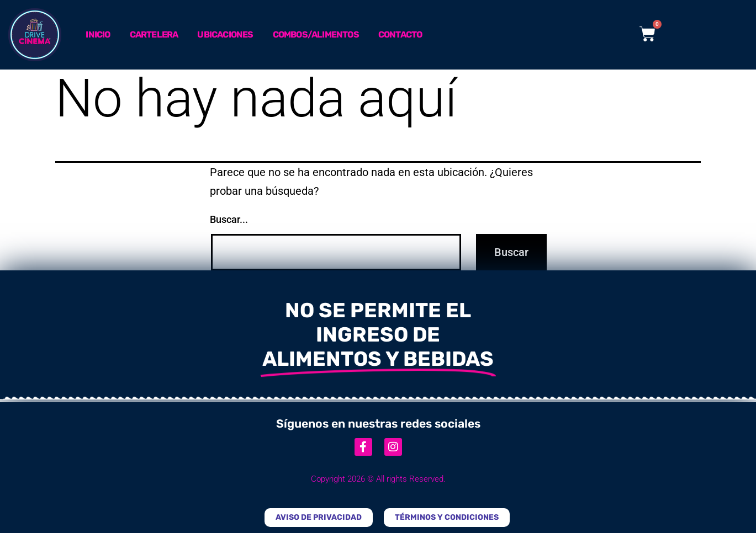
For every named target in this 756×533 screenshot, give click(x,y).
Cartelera (154, 34)
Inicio (98, 34)
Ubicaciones (225, 34)
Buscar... (229, 219)
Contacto (400, 34)
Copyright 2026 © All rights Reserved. (378, 479)
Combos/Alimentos (316, 34)
